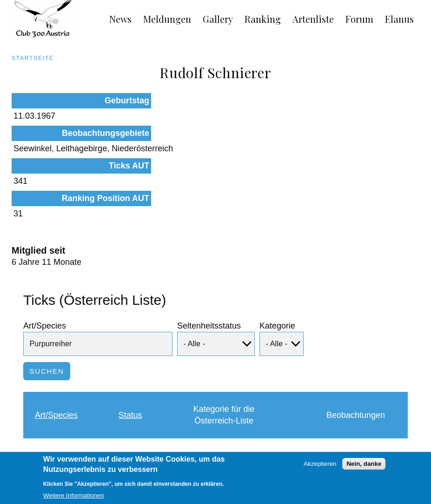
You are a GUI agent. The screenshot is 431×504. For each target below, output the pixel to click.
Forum (359, 19)
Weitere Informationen (74, 500)
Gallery (218, 19)
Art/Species (45, 264)
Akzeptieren (320, 468)
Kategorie (277, 264)
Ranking (263, 19)
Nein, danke (364, 468)
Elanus (399, 19)
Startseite (33, 58)
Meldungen (167, 19)
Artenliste (313, 19)
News (120, 19)
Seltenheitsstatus (209, 264)
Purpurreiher (58, 400)
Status (130, 354)
